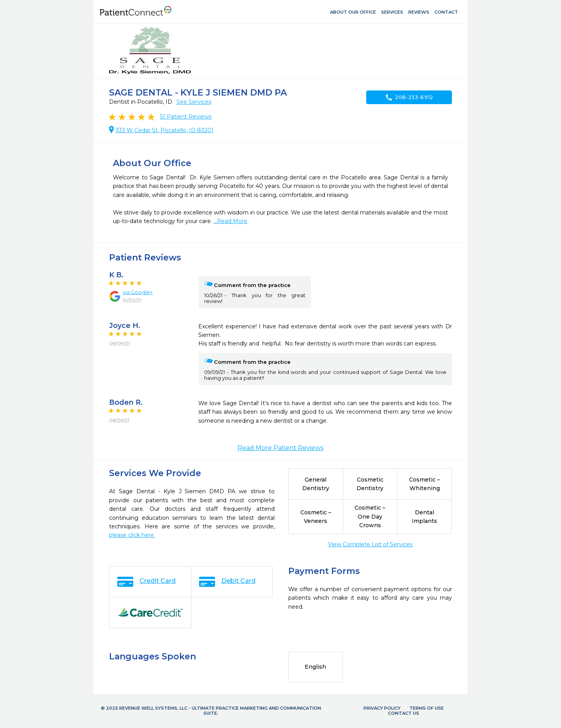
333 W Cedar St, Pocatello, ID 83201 (165, 130)
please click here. (132, 535)
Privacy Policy (382, 708)
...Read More (230, 221)
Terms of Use (427, 708)
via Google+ (138, 292)
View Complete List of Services (370, 544)
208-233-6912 (409, 97)
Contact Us (404, 713)
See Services (194, 102)
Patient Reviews (186, 117)
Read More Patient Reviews (280, 448)
